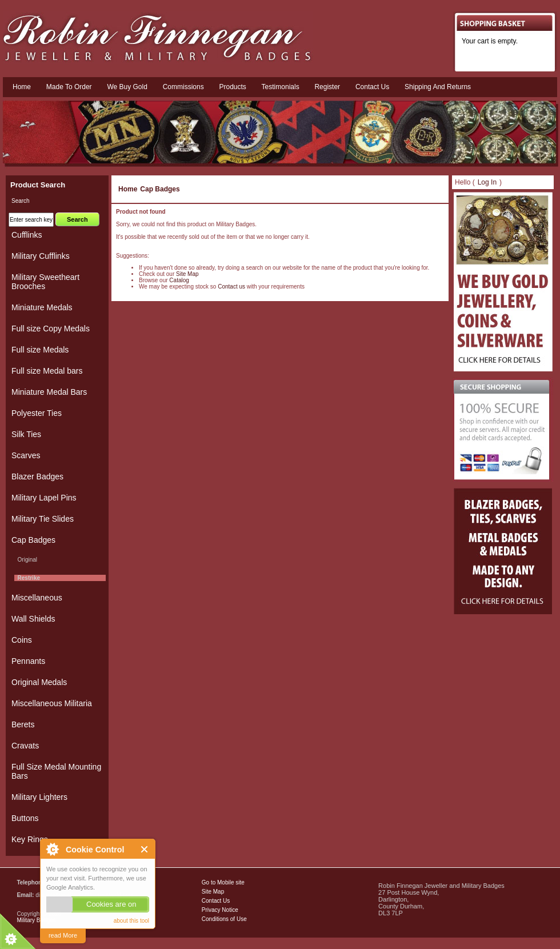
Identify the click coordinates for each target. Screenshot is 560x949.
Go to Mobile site (223, 882)
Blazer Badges (37, 476)
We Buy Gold (127, 87)
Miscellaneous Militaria (52, 703)
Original (26, 560)
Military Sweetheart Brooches (45, 282)
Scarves (26, 455)
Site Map (187, 274)
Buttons (25, 818)
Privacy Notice (220, 910)
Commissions (183, 87)
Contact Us (216, 901)
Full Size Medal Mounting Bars (56, 771)
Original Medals (39, 682)
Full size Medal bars (47, 371)
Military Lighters (39, 797)
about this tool (131, 921)
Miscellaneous (37, 598)
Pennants (28, 661)
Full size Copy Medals (51, 329)
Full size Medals (40, 350)
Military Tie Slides (43, 519)
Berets (23, 724)
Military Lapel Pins (44, 498)
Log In (487, 182)
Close (145, 849)
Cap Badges (160, 189)
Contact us (372, 87)
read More (63, 935)
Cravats (25, 746)
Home (22, 87)
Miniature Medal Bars (49, 392)
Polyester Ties (37, 413)
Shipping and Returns (438, 87)
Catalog (179, 280)
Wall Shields (33, 619)
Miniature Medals (42, 307)
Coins (22, 640)
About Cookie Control (52, 849)
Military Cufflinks (41, 256)
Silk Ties (26, 434)
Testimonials (281, 87)
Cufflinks (27, 235)
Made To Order (69, 87)
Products (232, 87)
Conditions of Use (224, 919)
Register (327, 87)
